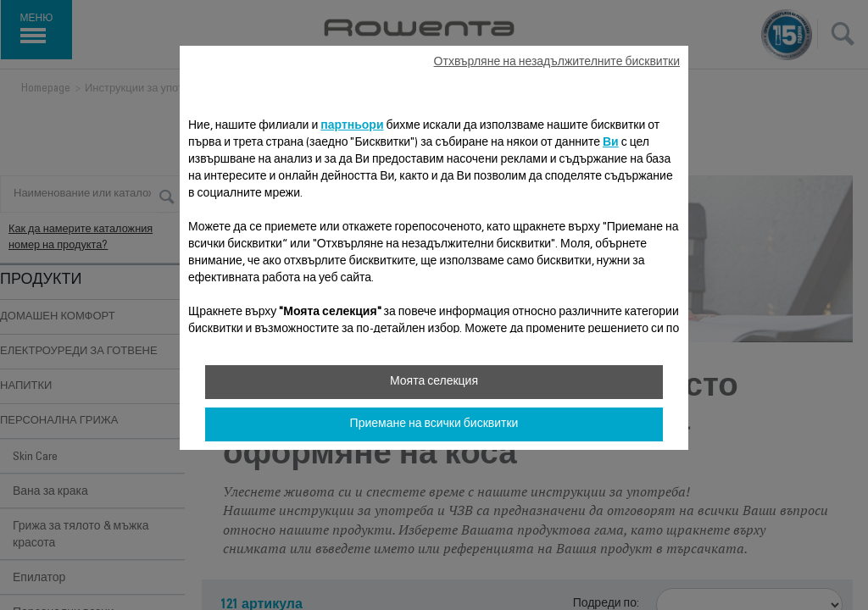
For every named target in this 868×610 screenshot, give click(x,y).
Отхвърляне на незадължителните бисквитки (557, 63)
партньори (352, 126)
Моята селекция (434, 382)
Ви (611, 143)
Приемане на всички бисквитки (434, 424)
